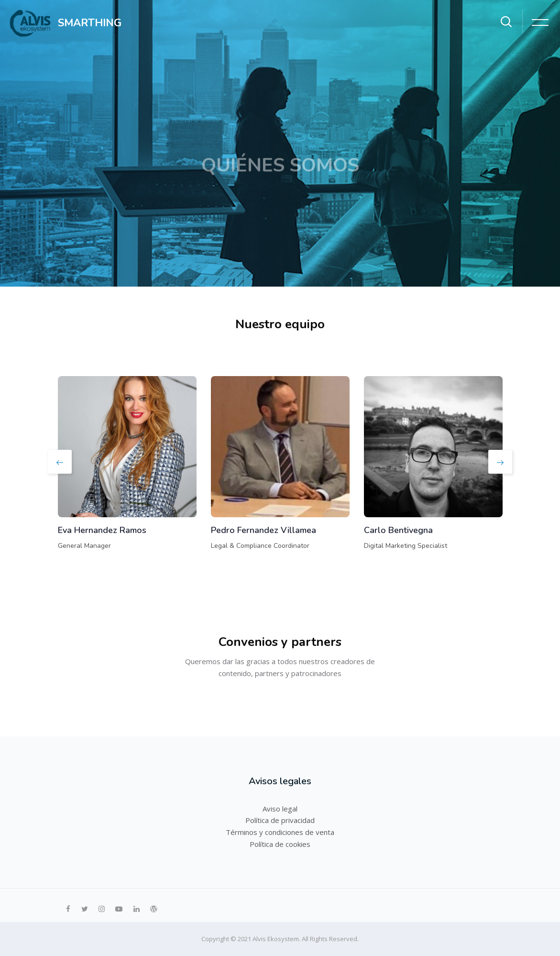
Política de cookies (280, 844)
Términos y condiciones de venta (280, 832)
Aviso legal (280, 809)
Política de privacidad (280, 820)
